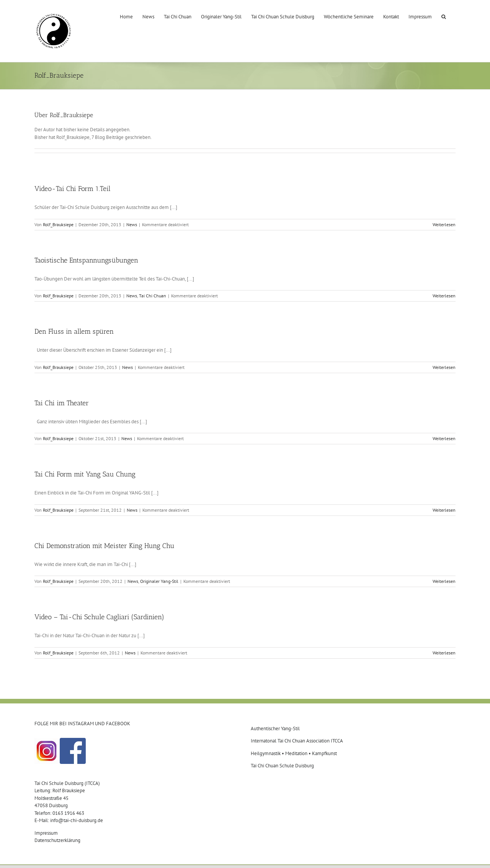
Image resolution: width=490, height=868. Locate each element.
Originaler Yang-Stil (159, 581)
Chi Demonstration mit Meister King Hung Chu (105, 546)
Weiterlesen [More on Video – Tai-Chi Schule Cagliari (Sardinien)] (444, 653)
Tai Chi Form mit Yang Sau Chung (85, 474)
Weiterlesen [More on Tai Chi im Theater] (444, 438)
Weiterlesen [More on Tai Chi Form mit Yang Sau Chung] (444, 510)
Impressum (46, 833)
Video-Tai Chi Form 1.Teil (73, 189)
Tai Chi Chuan (153, 296)
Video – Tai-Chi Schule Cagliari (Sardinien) (99, 617)
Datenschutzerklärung (57, 840)
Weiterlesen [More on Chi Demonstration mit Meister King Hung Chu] (444, 581)
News (132, 224)
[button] (444, 16)
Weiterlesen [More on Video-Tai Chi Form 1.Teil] (444, 224)
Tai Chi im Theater (62, 403)
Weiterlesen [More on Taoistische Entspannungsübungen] (444, 296)
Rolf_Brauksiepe (58, 224)
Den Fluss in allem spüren (74, 331)
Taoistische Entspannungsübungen (86, 260)
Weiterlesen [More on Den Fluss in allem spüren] (444, 367)
